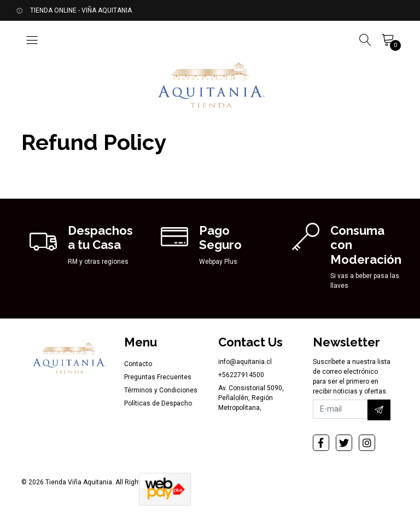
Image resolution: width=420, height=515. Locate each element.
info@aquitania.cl (245, 362)
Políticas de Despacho (158, 403)
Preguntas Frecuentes (158, 377)
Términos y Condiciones (161, 390)
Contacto (138, 364)
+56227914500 (241, 375)
